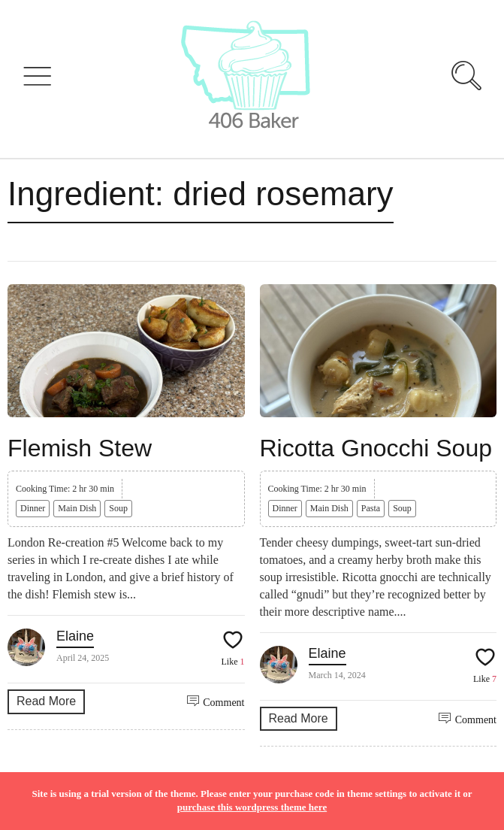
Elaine (75, 636)
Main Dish (77, 508)
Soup (118, 508)
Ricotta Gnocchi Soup (376, 448)
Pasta (371, 508)
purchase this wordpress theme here (252, 807)
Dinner (33, 508)
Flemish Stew (80, 448)
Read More (46, 701)
